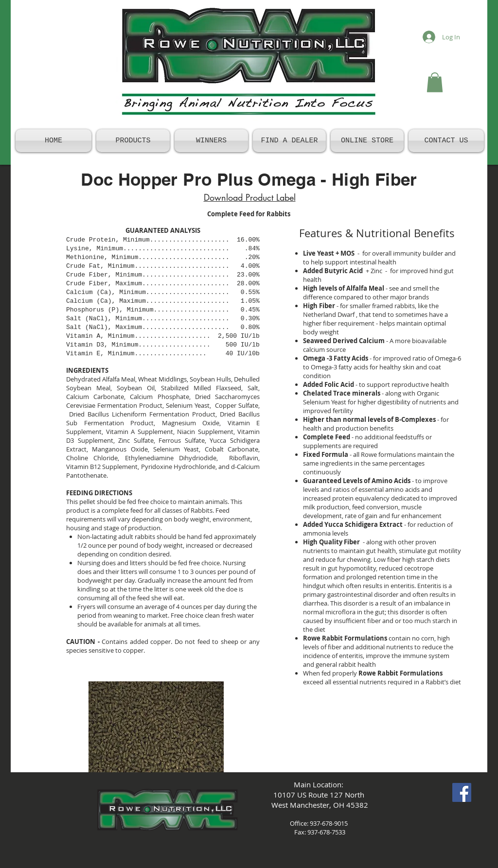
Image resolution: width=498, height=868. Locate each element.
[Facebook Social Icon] (462, 792)
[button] (435, 82)
